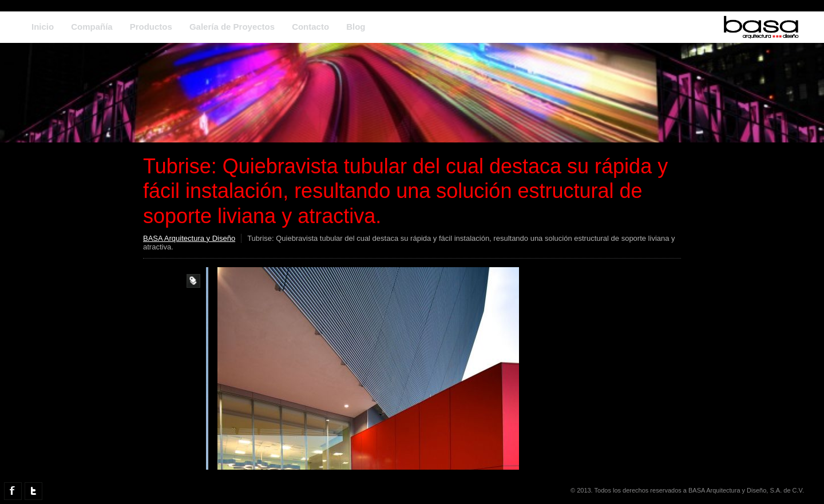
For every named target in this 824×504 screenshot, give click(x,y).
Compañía (92, 27)
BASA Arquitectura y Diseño (189, 238)
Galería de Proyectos (232, 27)
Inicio (43, 27)
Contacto (310, 27)
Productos (151, 27)
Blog (356, 27)
